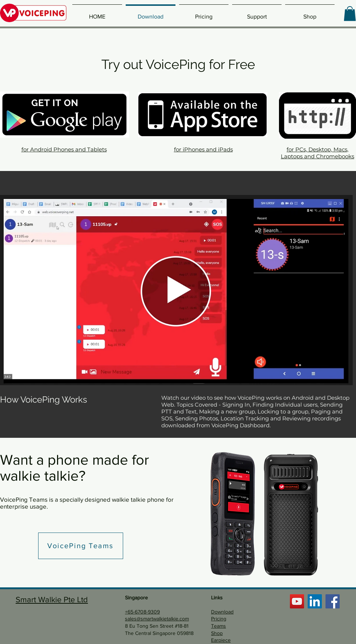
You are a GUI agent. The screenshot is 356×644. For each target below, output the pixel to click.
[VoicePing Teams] (81, 546)
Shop (217, 633)
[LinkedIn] (315, 601)
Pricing (219, 619)
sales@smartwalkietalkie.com (157, 619)
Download (222, 612)
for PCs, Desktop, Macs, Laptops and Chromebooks (317, 153)
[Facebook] (333, 601)
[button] (350, 14)
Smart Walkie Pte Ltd (52, 600)
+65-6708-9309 (142, 612)
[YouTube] (297, 601)
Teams (219, 626)
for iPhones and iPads (203, 149)
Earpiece (221, 640)
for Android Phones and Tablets (64, 149)
